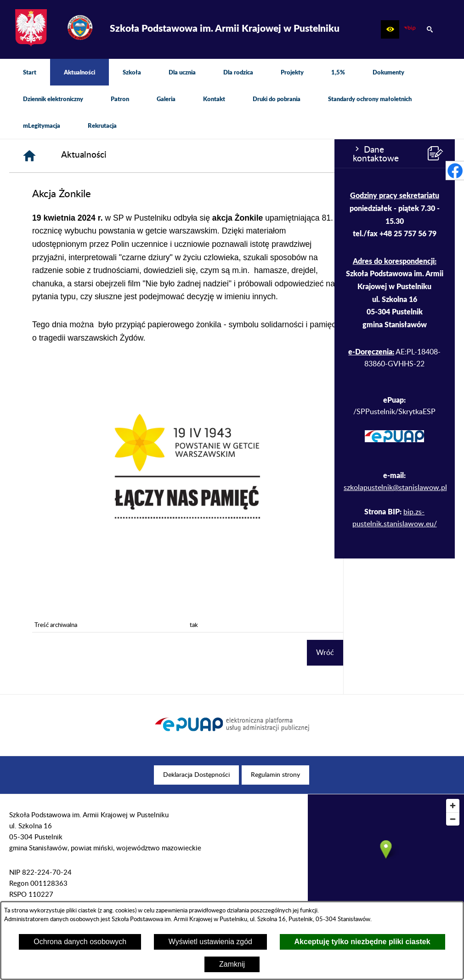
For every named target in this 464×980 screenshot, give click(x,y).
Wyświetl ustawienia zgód (210, 942)
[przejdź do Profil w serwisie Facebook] (455, 171)
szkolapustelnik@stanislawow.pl (61, 488)
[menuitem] (30, 72)
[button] (390, 29)
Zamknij (232, 964)
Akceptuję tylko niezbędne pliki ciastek (362, 942)
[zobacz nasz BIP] (410, 29)
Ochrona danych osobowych (80, 942)
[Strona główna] (141, 156)
